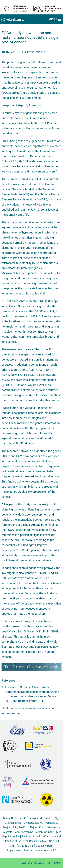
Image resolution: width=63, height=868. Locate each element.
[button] (55, 19)
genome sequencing (11, 713)
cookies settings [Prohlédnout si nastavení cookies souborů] (54, 863)
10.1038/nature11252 (31, 701)
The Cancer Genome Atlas (26, 708)
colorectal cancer (46, 708)
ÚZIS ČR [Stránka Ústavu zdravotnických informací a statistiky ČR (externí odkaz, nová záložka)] (41, 863)
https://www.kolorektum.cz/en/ (25, 850)
